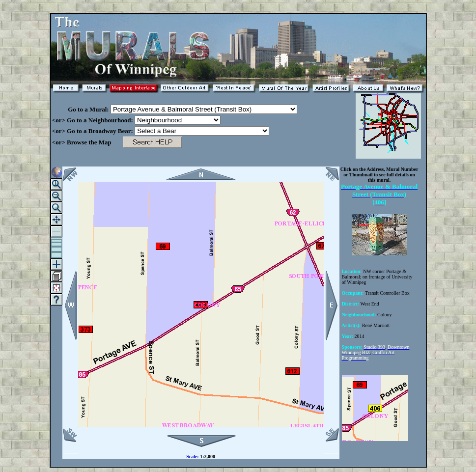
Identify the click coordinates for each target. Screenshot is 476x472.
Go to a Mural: (81, 109)
